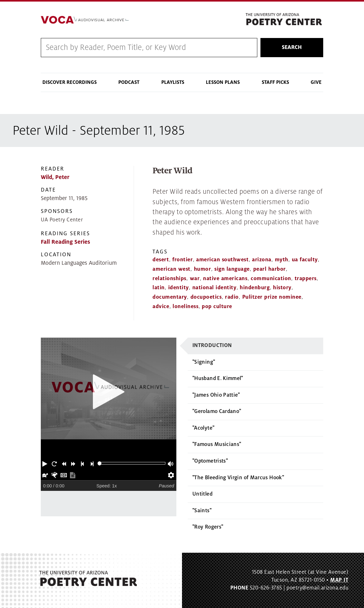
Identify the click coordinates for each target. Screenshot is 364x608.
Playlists (173, 83)
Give (316, 83)
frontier (182, 260)
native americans (225, 279)
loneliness (185, 307)
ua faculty (305, 260)
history (282, 288)
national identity (214, 288)
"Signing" (204, 362)
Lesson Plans (223, 83)
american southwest (222, 260)
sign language (232, 269)
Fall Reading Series (65, 242)
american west (171, 269)
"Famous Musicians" (217, 445)
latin (159, 288)
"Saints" (202, 511)
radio (232, 297)
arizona (262, 260)
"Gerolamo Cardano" (217, 412)
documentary (170, 297)
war (195, 279)
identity (179, 288)
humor (203, 269)
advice (161, 307)
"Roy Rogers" (208, 527)
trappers (306, 279)
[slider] (100, 464)
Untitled (202, 494)
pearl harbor (270, 269)
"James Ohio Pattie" (216, 395)
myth (282, 260)
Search (292, 47)
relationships (169, 279)
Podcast (129, 83)
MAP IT (339, 580)
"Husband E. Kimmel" (218, 379)
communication (271, 279)
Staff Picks (275, 83)
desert (161, 260)
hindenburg (255, 288)
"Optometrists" (210, 461)
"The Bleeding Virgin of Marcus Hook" (238, 478)
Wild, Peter (55, 178)
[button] (45, 464)
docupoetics (206, 297)
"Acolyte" (203, 428)
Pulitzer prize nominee (272, 297)
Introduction (212, 345)
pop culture (217, 307)
